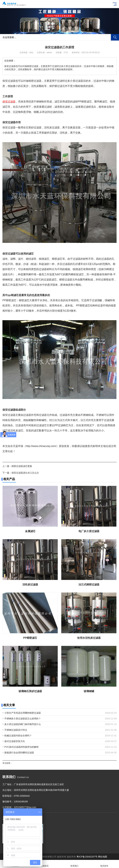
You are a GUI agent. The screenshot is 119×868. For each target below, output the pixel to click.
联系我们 (74, 864)
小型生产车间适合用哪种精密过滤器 (23, 713)
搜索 (115, 37)
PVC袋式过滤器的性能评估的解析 (22, 747)
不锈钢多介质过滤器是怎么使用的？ (23, 719)
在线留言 (45, 864)
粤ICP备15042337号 (87, 857)
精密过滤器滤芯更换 (22, 466)
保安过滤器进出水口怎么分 (25, 473)
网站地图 (103, 857)
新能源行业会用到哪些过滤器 (19, 753)
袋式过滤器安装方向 (15, 741)
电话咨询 (104, 864)
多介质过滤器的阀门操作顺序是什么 (23, 724)
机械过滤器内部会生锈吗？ (18, 736)
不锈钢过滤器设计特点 (16, 730)
